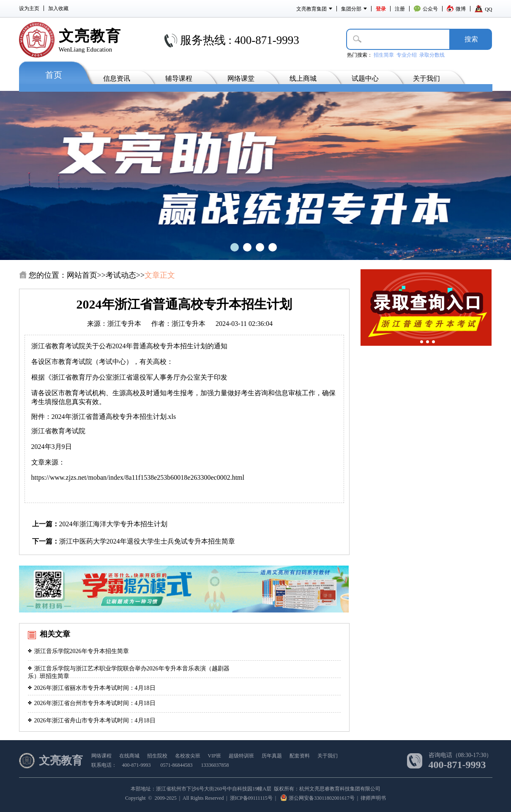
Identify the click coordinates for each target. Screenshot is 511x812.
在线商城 (129, 756)
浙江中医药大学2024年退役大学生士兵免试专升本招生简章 (147, 541)
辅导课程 (179, 78)
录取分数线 (432, 55)
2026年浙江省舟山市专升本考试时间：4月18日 (92, 720)
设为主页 (29, 8)
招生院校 (157, 756)
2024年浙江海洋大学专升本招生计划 (113, 524)
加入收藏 (58, 8)
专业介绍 (407, 55)
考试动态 (121, 275)
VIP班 (215, 756)
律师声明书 (373, 798)
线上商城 (303, 78)
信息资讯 (117, 78)
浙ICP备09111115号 (251, 798)
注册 (400, 9)
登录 (381, 9)
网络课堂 (241, 78)
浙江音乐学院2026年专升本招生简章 (78, 651)
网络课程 (101, 756)
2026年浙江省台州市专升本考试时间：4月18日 (92, 703)
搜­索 (471, 39)
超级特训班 (241, 756)
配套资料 (300, 756)
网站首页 (82, 275)
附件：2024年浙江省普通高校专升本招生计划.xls (105, 417)
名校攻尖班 (188, 756)
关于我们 (426, 78)
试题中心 (365, 78)
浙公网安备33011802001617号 (318, 798)
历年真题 (272, 756)
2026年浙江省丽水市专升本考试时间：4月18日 (92, 688)
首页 (54, 75)
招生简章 (384, 55)
